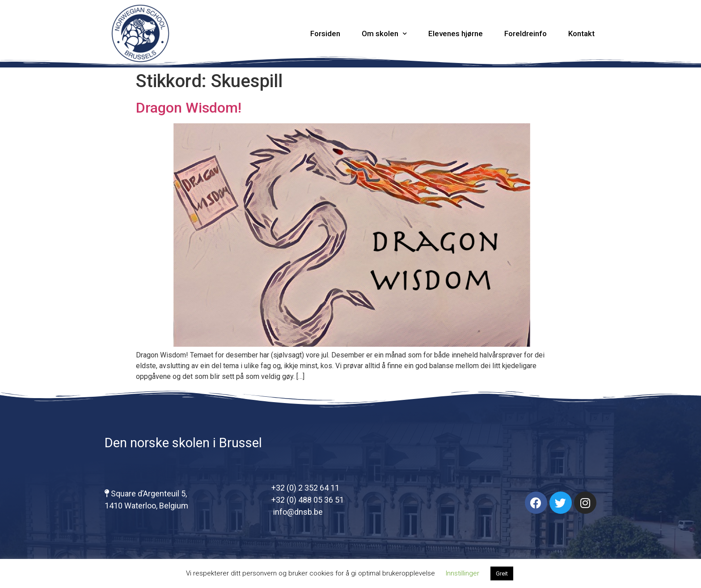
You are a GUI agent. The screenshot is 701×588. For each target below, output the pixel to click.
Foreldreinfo (526, 34)
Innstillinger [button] (462, 573)
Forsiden (325, 34)
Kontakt (581, 34)
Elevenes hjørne (456, 34)
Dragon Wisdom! (189, 108)
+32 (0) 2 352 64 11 (305, 488)
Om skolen (384, 34)
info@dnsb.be (297, 512)
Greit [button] (502, 573)
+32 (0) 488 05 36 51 (308, 500)
